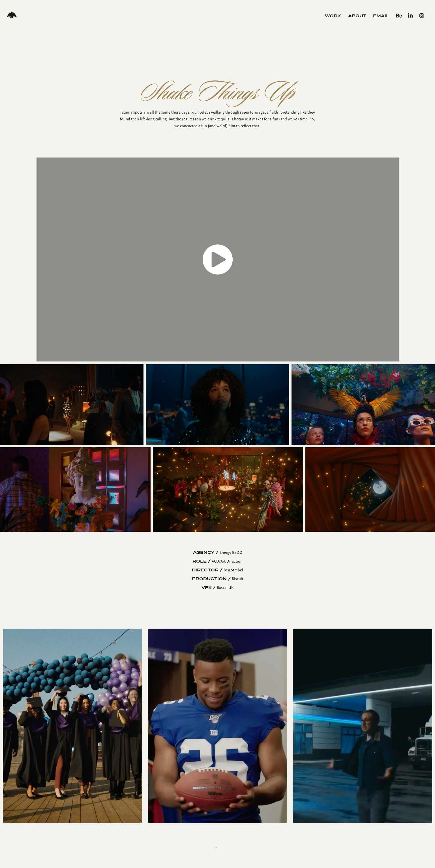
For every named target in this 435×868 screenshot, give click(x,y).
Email (381, 16)
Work (333, 16)
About (357, 16)
